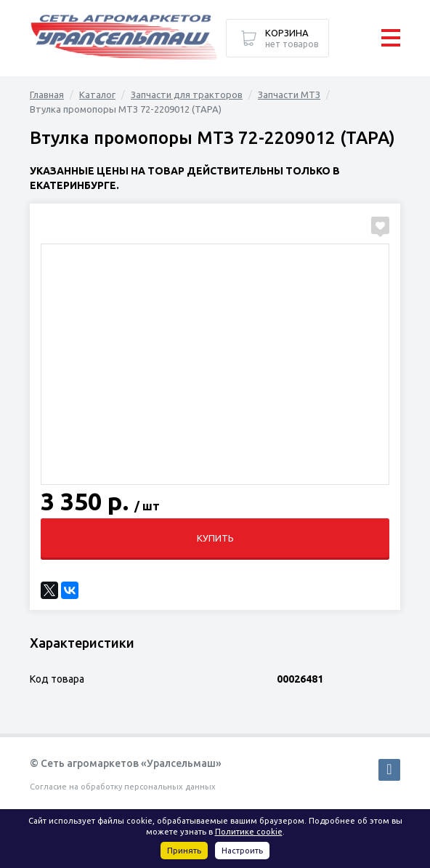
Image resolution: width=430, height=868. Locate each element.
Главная (47, 95)
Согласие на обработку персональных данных (123, 787)
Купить (215, 538)
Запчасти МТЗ (289, 95)
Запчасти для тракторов (187, 95)
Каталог (97, 95)
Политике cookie (249, 832)
